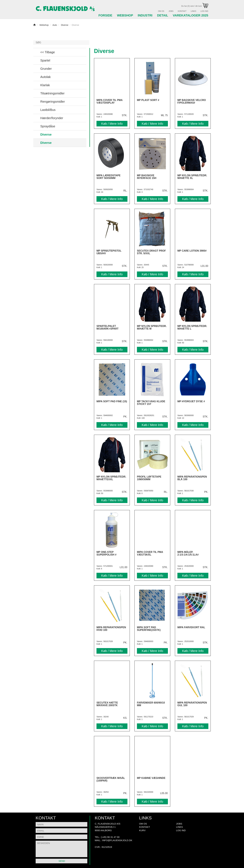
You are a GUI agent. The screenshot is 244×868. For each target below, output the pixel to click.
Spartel (45, 60)
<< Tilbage (48, 52)
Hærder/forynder (52, 118)
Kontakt (182, 11)
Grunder (46, 69)
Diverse (46, 134)
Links (194, 11)
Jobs (171, 11)
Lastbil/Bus (48, 110)
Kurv (142, 830)
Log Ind (204, 11)
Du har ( (195, 6)
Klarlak (45, 85)
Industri (145, 15)
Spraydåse (48, 126)
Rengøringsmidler (53, 102)
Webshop (125, 15)
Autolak (46, 77)
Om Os (161, 11)
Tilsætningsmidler (52, 93)
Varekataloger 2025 (190, 15)
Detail (163, 15)
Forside (105, 15)
